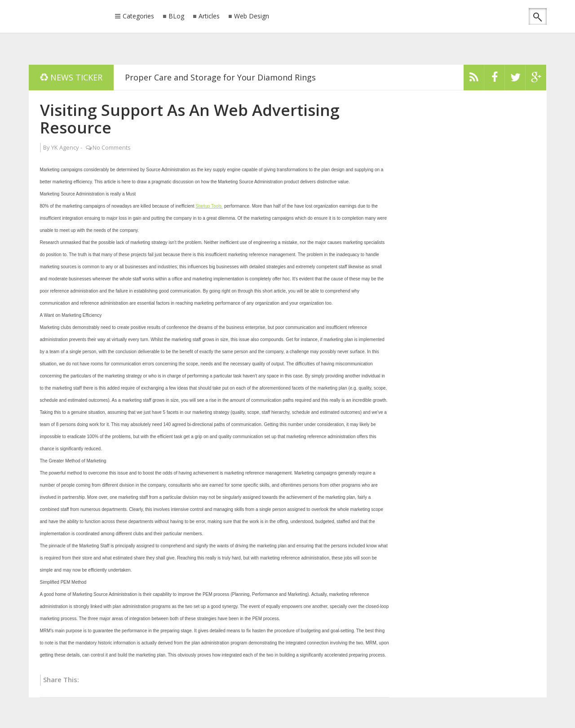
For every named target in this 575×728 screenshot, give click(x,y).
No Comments (112, 147)
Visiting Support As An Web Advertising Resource (190, 119)
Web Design (252, 16)
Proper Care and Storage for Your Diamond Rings (220, 77)
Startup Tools (209, 206)
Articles (209, 16)
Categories (138, 17)
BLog (176, 16)
